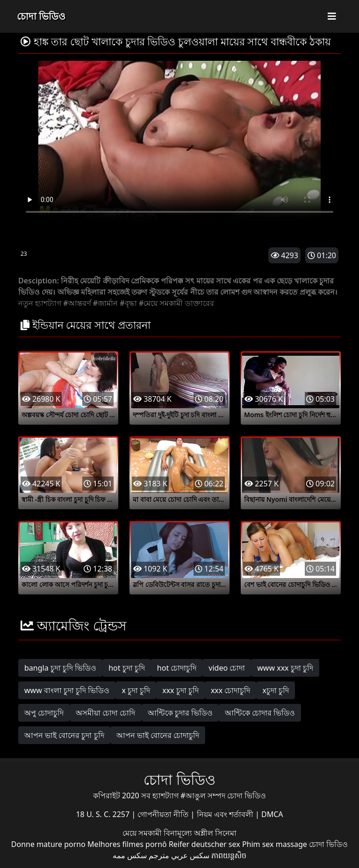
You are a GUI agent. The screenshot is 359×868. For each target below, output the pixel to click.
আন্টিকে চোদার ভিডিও (260, 713)
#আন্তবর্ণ (77, 303)
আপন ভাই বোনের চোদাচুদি (158, 735)
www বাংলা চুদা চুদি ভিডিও (67, 690)
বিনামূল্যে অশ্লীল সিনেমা (200, 833)
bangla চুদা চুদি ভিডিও (60, 668)
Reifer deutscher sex (205, 844)
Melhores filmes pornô (127, 844)
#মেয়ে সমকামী (161, 303)
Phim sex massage (275, 844)
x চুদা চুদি (136, 690)
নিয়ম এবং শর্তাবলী (226, 814)
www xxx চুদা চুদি (285, 668)
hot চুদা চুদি (127, 668)
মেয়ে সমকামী (143, 833)
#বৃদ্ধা (128, 303)
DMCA (272, 814)
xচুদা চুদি (276, 690)
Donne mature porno (48, 844)
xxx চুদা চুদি (180, 690)
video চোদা (227, 668)
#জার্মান (105, 303)
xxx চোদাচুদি (231, 690)
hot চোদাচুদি (177, 668)
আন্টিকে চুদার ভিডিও (180, 713)
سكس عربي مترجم (179, 855)
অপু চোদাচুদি (44, 713)
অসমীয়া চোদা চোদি (105, 713)
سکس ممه (130, 855)
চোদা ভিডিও (41, 16)
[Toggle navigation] (332, 16)
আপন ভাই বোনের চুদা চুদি (64, 735)
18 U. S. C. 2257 (104, 814)
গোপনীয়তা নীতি (164, 814)
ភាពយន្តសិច (229, 855)
